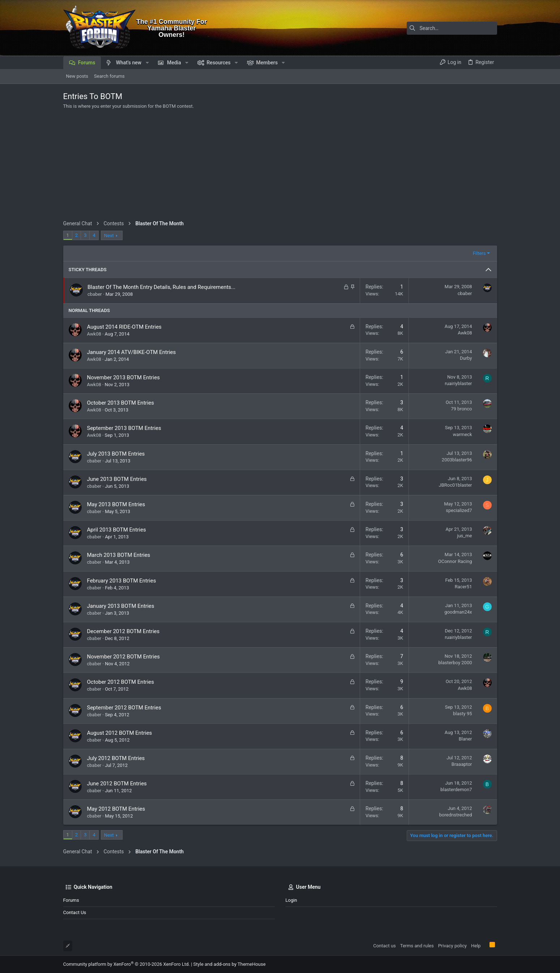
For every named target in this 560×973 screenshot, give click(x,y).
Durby (466, 358)
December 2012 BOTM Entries (123, 631)
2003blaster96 (457, 460)
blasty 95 (462, 714)
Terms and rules (417, 946)
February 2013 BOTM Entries (122, 581)
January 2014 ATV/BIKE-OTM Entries (132, 352)
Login (291, 900)
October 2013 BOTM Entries (121, 403)
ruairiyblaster (458, 383)
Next (109, 236)
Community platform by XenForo (127, 964)
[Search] (452, 28)
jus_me (464, 536)
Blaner (465, 739)
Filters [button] (479, 253)
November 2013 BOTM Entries (123, 377)
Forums (71, 900)
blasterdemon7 (456, 790)
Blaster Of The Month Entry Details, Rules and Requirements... (161, 287)
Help (476, 946)
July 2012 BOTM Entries (116, 758)
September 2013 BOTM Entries (124, 428)
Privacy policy (452, 946)
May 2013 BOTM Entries (116, 504)
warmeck (463, 434)
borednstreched (456, 815)
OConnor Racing (455, 561)
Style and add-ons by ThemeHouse (230, 964)
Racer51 (463, 587)
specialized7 (459, 510)
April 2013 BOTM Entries (117, 530)
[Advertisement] (280, 166)
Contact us (75, 912)
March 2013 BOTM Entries (119, 555)
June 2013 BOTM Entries (117, 479)
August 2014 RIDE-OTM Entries (124, 327)
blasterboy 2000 (455, 663)
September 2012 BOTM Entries (124, 708)
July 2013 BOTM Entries (116, 454)
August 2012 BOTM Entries (120, 733)
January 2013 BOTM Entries (121, 606)
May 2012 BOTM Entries (116, 809)
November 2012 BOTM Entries (123, 657)
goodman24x (458, 612)
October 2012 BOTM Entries (121, 682)
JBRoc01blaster (456, 485)
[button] (147, 63)
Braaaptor (462, 764)
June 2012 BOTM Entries (117, 784)
